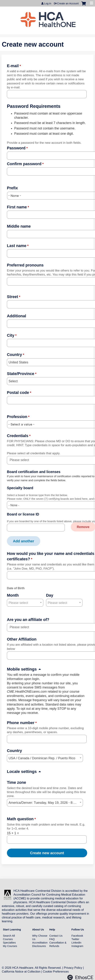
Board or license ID (23, 514)
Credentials (18, 436)
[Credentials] (21, 460)
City (11, 335)
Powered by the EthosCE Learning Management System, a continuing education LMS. (80, 977)
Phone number (21, 723)
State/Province (21, 374)
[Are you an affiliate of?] (21, 627)
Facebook (77, 936)
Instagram (77, 946)
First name (17, 207)
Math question (20, 819)
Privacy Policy (73, 968)
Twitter (75, 939)
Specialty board (20, 488)
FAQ (52, 939)
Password (16, 148)
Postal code (18, 393)
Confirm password (24, 164)
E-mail (13, 66)
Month (13, 595)
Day (50, 595)
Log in (48, 3)
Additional (17, 316)
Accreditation (40, 943)
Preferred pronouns (25, 265)
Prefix (12, 188)
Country (14, 355)
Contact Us (56, 936)
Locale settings (22, 772)
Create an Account (68, 3)
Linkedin (76, 943)
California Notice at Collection (21, 971)
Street (12, 297)
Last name (17, 246)
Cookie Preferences (56, 971)
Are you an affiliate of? (28, 620)
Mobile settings (22, 669)
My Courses (10, 946)
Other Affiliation (22, 639)
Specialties (9, 943)
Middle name (19, 226)
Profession (17, 417)
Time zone (16, 782)
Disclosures (39, 946)
